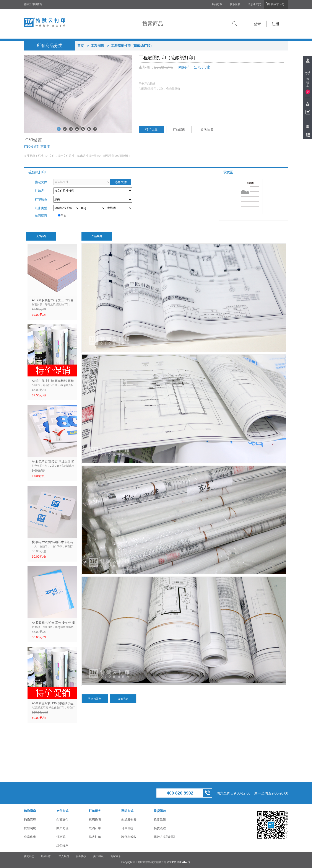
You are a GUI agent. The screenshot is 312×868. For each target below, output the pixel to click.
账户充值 (62, 828)
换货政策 (160, 819)
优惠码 (61, 837)
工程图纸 (97, 46)
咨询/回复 (207, 129)
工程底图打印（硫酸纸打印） (132, 46)
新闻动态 (29, 856)
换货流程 (160, 828)
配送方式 (127, 811)
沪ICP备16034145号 (179, 862)
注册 (275, 24)
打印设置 (151, 129)
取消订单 (95, 828)
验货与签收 (129, 837)
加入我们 (64, 856)
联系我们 (46, 856)
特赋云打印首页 (33, 4)
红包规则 (62, 845)
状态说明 (95, 819)
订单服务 (95, 811)
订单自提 (127, 828)
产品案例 (179, 129)
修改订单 (95, 837)
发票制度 (30, 828)
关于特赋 (98, 856)
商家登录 (116, 856)
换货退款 (160, 811)
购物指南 (30, 811)
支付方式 (62, 811)
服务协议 (81, 856)
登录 (257, 24)
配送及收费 (129, 819)
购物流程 (30, 819)
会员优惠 (30, 837)
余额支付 (62, 819)
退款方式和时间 (164, 837)
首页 (81, 46)
